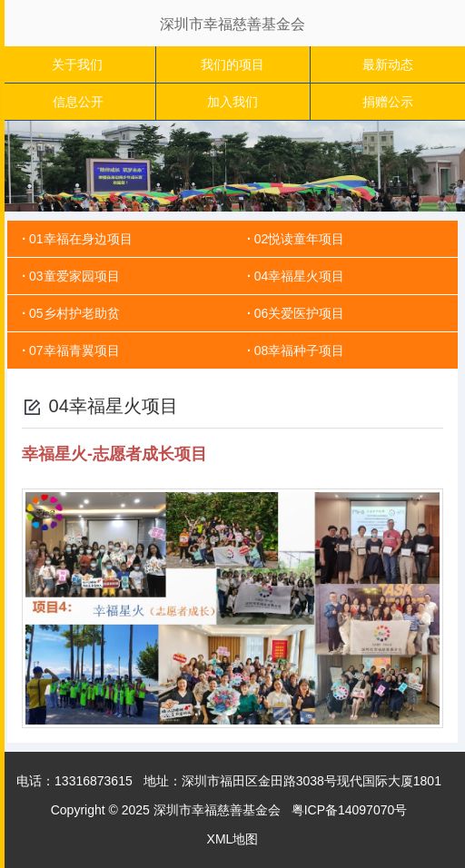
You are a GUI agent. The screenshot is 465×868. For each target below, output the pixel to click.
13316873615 (94, 781)
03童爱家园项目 (74, 276)
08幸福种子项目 (300, 350)
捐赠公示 (388, 102)
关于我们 (77, 64)
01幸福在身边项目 (81, 239)
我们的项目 (232, 64)
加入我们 (232, 102)
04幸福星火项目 (300, 276)
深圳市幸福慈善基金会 (232, 24)
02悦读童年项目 (300, 239)
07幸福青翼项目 (74, 350)
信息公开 (78, 102)
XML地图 (233, 839)
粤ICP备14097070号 (350, 810)
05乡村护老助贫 (74, 313)
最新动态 (388, 64)
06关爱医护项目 (300, 313)
